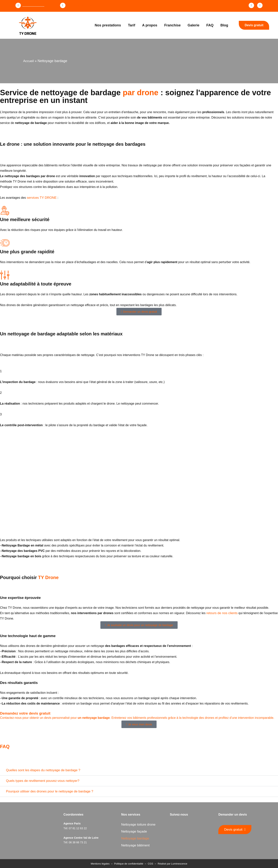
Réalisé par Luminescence (172, 864)
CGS (150, 864)
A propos (150, 25)
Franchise (172, 25)
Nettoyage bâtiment (135, 845)
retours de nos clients (222, 613)
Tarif (132, 25)
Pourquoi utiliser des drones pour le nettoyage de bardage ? (50, 791)
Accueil (28, 61)
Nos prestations (108, 25)
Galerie (194, 25)
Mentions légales (100, 864)
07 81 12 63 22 (33, 5)
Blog (224, 25)
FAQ (210, 25)
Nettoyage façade (134, 831)
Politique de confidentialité (129, 864)
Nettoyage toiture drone (138, 825)
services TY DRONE (42, 198)
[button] (139, 770)
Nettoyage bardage (135, 838)
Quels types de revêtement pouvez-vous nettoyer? (43, 781)
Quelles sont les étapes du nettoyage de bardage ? (43, 770)
